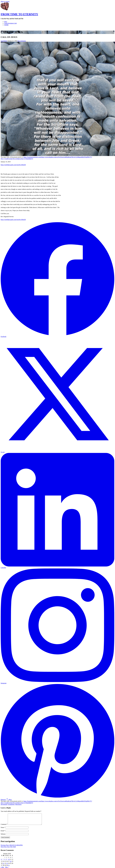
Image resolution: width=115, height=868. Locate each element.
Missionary (18, 804)
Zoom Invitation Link (10, 23)
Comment (4, 826)
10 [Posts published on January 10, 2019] (9, 862)
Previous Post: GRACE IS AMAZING (12, 847)
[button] (9, 800)
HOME (6, 25)
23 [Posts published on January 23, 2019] (7, 865)
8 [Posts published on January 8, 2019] (5, 862)
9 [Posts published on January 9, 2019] (7, 862)
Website (3, 836)
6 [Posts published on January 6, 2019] (1, 862)
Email (3, 833)
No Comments (22, 41)
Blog (6, 22)
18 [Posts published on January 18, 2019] (11, 863)
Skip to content (5, 1)
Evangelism (11, 804)
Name (3, 830)
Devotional (4, 804)
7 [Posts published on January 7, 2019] (3, 862)
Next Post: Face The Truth (8, 849)
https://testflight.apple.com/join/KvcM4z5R (13, 165)
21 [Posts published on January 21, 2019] (3, 865)
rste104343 (4, 41)
